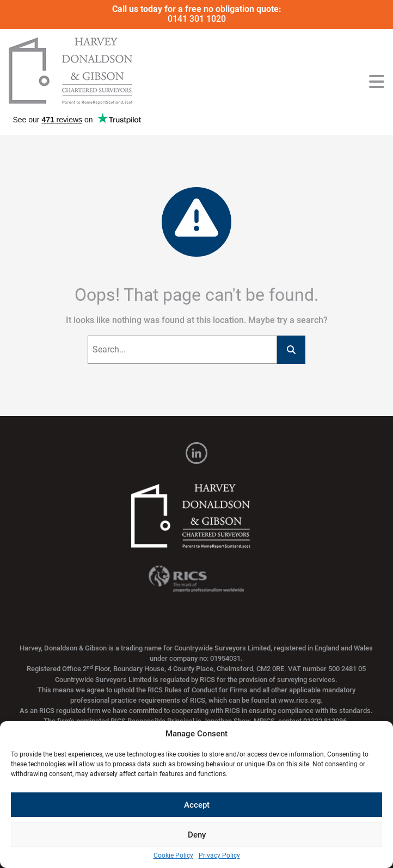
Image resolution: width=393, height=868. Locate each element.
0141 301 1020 (197, 19)
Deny (197, 835)
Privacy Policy (219, 856)
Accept (197, 805)
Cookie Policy (173, 856)
